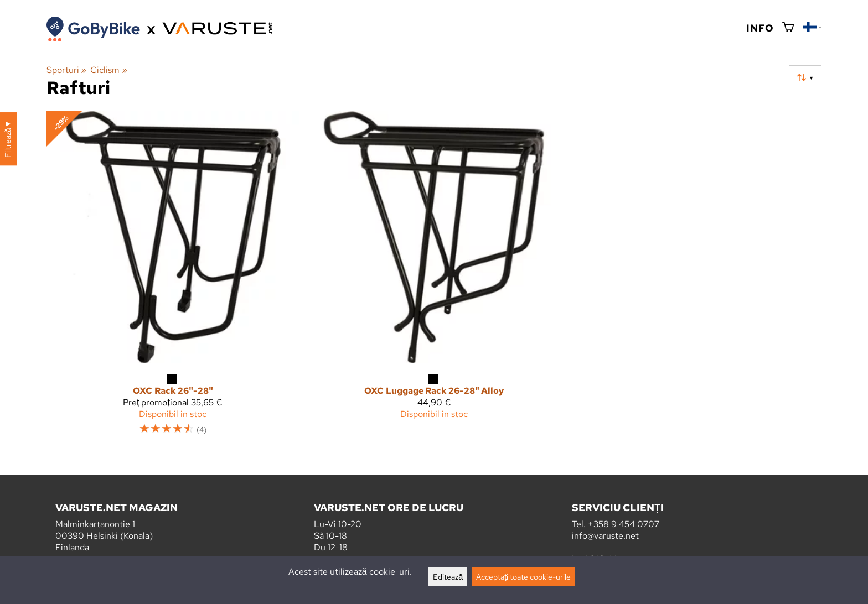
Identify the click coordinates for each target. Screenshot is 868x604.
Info (760, 28)
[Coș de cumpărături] (788, 28)
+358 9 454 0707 (624, 524)
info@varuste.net (605, 536)
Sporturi (66, 70)
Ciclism (108, 70)
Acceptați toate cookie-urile (523, 577)
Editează (448, 577)
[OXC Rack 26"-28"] (173, 278)
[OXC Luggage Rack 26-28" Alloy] (434, 278)
